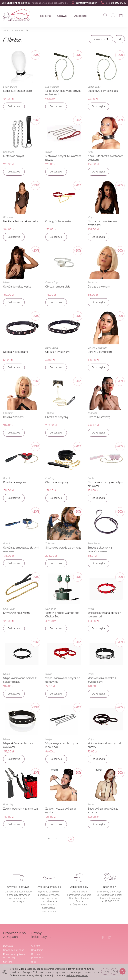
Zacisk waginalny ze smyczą (20, 809)
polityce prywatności (77, 976)
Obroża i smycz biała (58, 286)
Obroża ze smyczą (57, 417)
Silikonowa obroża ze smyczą (63, 548)
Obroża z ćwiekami (99, 286)
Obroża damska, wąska (17, 286)
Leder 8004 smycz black (103, 91)
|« (49, 839)
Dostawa (8, 946)
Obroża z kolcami (14, 417)
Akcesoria (81, 16)
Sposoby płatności (14, 950)
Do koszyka (14, 106)
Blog (34, 962)
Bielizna (45, 16)
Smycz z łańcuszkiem (16, 613)
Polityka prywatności (38, 956)
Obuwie (62, 16)
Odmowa (115, 971)
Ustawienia (106, 971)
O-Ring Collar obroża (58, 221)
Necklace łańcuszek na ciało (20, 221)
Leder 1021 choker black (18, 91)
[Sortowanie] (119, 39)
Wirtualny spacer (84, 3)
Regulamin (37, 950)
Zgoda (123, 971)
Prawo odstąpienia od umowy (14, 956)
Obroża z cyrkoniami (15, 352)
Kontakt (8, 962)
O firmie (36, 946)
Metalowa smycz (14, 156)
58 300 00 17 (114, 3)
